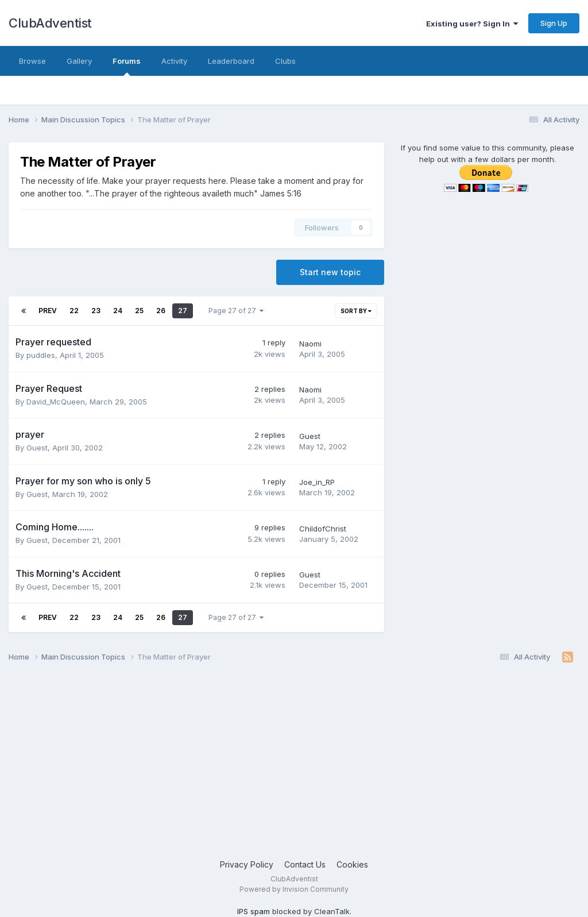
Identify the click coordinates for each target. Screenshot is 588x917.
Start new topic (330, 272)
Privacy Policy (247, 864)
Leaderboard (231, 61)
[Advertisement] (294, 766)
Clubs (285, 61)
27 (183, 311)
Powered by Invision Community (294, 889)
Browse (32, 61)
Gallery (79, 61)
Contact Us (305, 864)
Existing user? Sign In (472, 24)
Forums (127, 66)
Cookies (352, 864)
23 (96, 311)
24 (118, 311)
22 (74, 311)
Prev (48, 311)
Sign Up (554, 23)
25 (139, 311)
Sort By (356, 311)
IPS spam (254, 911)
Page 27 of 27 (236, 311)
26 (161, 311)
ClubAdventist (50, 23)
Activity (174, 61)
